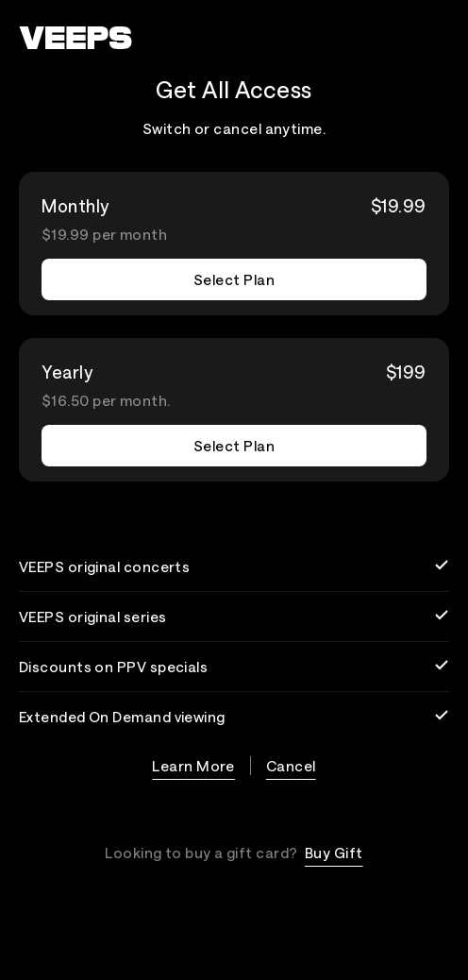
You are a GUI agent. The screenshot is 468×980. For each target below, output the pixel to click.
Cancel (291, 766)
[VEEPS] (75, 38)
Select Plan (234, 279)
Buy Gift (334, 853)
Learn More (193, 766)
